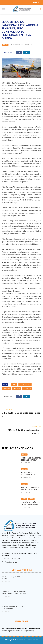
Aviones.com (21, 640)
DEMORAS (7, 389)
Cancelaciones (25, 385)
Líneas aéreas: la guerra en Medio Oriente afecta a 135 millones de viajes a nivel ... (14, 593)
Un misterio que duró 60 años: (13, 578)
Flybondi (17, 389)
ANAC (14, 385)
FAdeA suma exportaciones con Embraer (14, 607)
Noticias (5, 45)
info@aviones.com (10, 562)
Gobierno (27, 389)
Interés (24, 499)
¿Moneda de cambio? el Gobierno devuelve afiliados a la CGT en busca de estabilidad (31, 461)
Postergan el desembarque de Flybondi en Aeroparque (28, 476)
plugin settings (29, 631)
